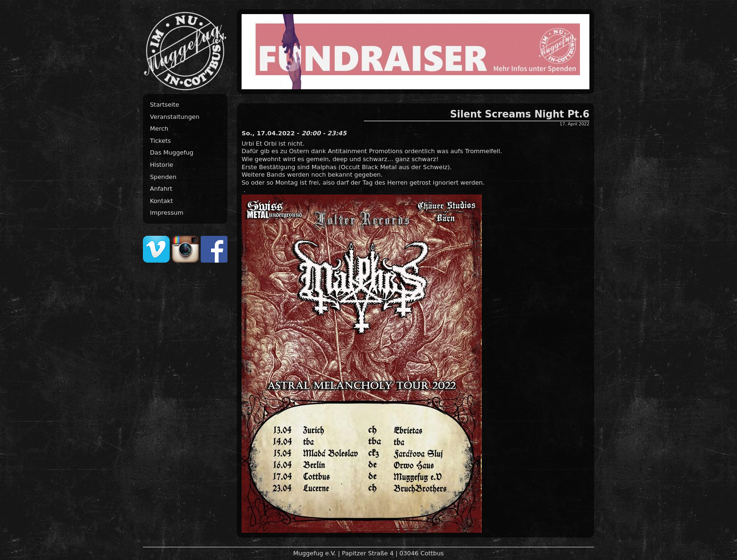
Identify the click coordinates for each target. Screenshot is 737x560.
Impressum (167, 213)
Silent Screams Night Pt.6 (520, 114)
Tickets (161, 141)
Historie (161, 165)
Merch (159, 128)
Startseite (165, 105)
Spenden (163, 177)
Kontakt (161, 201)
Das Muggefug (172, 152)
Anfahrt (161, 189)
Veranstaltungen (175, 117)
